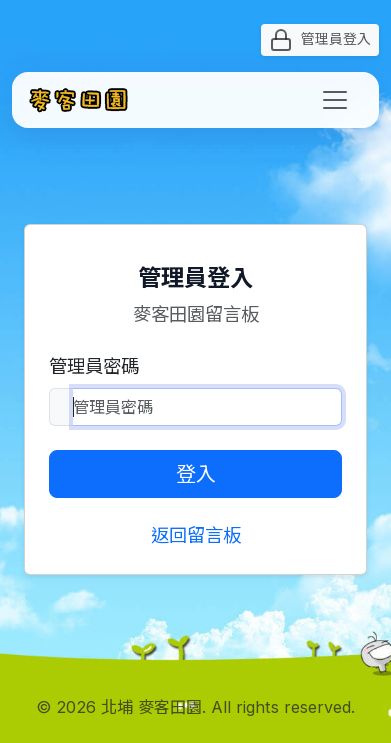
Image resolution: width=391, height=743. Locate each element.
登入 (196, 474)
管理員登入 (320, 40)
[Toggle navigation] (335, 100)
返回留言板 (196, 535)
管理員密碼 (94, 366)
